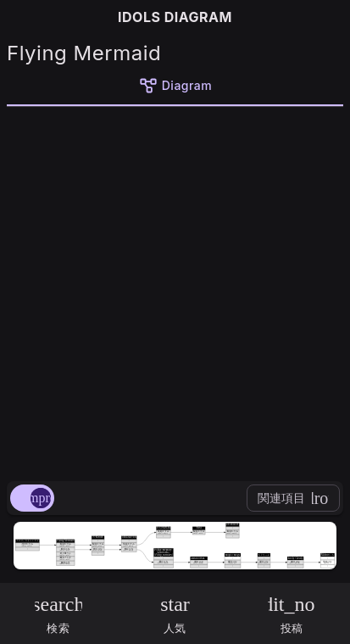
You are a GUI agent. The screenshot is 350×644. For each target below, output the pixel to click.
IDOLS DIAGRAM (175, 17)
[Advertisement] (175, 291)
